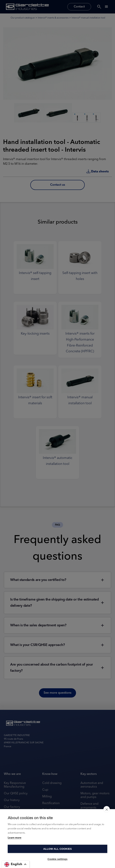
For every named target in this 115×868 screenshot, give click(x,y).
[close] (107, 809)
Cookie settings (57, 859)
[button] (16, 864)
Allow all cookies (57, 849)
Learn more (15, 838)
